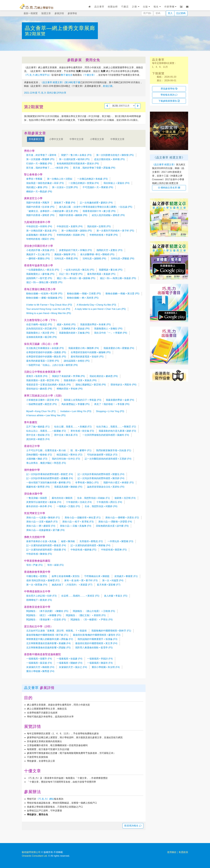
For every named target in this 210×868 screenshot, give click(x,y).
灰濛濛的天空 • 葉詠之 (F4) (73, 667)
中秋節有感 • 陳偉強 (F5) (39, 554)
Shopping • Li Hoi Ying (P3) (110, 411)
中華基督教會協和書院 (37, 561)
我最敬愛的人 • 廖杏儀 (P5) (40, 274)
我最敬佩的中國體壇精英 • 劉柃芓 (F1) (111, 631)
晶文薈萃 (99, 7)
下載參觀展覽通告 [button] (169, 101)
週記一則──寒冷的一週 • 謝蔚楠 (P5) (76, 278)
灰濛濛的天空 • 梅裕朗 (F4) (40, 667)
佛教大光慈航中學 (35, 537)
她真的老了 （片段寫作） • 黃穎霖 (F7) (72, 585)
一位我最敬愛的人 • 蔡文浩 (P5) (43, 270)
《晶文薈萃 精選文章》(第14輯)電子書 (60, 82)
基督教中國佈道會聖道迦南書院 (42, 654)
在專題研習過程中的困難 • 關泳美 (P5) (46, 357)
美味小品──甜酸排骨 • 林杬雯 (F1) (83, 518)
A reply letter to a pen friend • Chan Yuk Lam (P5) (100, 309)
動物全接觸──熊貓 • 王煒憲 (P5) (84, 294)
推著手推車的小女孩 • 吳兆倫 (41, 541)
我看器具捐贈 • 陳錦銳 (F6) (68, 487)
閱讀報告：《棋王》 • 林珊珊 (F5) (44, 615)
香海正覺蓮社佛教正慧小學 (40, 289)
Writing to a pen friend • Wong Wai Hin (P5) (49, 313)
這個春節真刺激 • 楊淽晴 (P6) (41, 337)
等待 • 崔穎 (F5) (55, 565)
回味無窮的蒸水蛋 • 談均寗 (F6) (112, 526)
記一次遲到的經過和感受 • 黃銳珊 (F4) (46, 550)
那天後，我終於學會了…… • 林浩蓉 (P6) (47, 168)
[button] (107, 106)
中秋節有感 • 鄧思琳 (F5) (114, 550)
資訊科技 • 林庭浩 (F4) (38, 439)
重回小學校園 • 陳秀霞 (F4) (40, 671)
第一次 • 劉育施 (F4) (37, 585)
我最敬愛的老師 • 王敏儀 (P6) (74, 333)
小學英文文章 (97, 139)
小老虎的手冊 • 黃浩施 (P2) (40, 250)
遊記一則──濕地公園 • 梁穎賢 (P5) (44, 282)
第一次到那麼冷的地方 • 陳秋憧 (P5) (115, 155)
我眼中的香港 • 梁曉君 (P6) (40, 215)
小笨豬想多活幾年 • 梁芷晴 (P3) (43, 400)
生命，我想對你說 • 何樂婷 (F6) (101, 506)
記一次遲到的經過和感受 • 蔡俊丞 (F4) (46, 545)
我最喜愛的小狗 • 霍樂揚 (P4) (119, 348)
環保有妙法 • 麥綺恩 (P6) (39, 389)
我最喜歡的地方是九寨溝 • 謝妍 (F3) (117, 431)
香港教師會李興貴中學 (37, 572)
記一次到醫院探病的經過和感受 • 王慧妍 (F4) (108, 459)
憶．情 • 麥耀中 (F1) (81, 450)
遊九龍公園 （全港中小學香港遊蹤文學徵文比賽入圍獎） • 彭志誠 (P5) (96, 207)
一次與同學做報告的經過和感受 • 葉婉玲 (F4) (106, 435)
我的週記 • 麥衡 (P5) (37, 187)
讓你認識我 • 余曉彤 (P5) (77, 361)
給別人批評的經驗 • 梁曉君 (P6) (108, 215)
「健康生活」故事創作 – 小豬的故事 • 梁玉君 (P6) (52, 211)
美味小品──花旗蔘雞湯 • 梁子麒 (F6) (45, 530)
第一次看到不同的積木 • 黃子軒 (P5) (115, 231)
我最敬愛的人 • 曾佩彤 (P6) (108, 329)
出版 (146, 7)
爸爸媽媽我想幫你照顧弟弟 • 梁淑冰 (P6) (78, 164)
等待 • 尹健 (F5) (34, 565)
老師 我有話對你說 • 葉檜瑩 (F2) (43, 580)
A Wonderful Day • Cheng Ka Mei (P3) (96, 305)
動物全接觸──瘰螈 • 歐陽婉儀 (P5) (44, 298)
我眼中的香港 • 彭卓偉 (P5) (40, 207)
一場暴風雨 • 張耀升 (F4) (39, 659)
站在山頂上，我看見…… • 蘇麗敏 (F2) (46, 431)
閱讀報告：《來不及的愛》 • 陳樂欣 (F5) (47, 611)
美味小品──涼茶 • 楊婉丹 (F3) (42, 522)
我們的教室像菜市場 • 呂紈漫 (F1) (114, 450)
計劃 (136, 7)
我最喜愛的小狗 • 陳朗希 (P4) (84, 348)
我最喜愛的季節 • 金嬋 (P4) (120, 400)
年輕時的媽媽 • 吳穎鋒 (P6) (71, 235)
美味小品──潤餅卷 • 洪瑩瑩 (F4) (115, 522)
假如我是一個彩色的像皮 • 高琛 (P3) (45, 183)
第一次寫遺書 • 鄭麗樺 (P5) (40, 159)
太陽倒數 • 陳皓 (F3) (37, 459)
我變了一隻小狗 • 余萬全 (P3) (76, 155)
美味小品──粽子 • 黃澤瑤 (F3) (78, 522)
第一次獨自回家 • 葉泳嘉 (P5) (41, 231)
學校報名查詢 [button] (169, 95)
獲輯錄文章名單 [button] (169, 188)
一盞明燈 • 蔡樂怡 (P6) (38, 259)
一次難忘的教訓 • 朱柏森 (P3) (92, 179)
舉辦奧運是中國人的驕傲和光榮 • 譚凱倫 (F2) (50, 639)
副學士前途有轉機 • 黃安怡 (66, 576)
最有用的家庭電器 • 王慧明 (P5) (43, 361)
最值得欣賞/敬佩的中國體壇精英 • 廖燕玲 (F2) (97, 635)
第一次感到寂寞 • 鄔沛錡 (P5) (74, 159)
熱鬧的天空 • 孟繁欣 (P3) (109, 250)
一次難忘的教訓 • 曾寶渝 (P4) (84, 183)
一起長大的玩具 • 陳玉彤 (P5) (79, 270)
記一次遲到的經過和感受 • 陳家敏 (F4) (90, 545)
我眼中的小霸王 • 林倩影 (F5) (119, 483)
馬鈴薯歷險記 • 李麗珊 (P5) (75, 404)
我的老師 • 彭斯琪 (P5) (99, 226)
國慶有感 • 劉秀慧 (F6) (38, 487)
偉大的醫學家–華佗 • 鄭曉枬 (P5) (97, 254)
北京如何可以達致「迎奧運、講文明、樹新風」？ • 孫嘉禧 (57, 631)
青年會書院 (31, 422)
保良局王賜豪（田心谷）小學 (41, 344)
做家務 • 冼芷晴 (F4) (125, 498)
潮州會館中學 (32, 470)
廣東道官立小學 (33, 198)
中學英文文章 (117, 139)
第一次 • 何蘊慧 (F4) (113, 580)
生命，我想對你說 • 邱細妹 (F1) (93, 498)
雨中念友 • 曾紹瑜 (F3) (38, 435)
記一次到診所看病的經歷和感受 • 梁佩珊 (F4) (50, 478)
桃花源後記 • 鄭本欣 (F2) (69, 455)
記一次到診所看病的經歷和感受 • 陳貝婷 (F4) (101, 478)
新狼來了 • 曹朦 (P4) (65, 203)
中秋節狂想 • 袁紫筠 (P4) (70, 226)
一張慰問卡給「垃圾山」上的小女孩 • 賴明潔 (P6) (52, 365)
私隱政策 (183, 852)
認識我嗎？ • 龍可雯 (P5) (39, 278)
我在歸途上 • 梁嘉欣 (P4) (116, 183)
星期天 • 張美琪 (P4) (37, 376)
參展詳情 (59, 13)
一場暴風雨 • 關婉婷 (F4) (69, 663)
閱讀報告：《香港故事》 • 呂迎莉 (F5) (46, 620)
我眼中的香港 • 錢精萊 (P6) (73, 215)
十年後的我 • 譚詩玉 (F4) (109, 502)
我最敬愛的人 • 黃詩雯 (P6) (40, 333)
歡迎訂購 (108, 86)
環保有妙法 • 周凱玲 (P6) (123, 385)
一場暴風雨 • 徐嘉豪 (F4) (69, 659)
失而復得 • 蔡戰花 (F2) (91, 541)
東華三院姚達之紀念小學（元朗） (44, 396)
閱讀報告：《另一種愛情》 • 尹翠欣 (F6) (92, 620)
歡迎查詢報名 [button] (133, 826)
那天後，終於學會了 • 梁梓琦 (41, 155)
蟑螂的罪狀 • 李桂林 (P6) (70, 389)
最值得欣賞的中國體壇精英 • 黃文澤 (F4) (96, 643)
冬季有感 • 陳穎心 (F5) (87, 483)
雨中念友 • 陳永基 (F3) (66, 435)
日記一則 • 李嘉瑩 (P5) (71, 274)
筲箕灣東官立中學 (35, 513)
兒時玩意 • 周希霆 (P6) (66, 259)
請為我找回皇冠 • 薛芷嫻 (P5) (41, 329)
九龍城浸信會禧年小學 (37, 222)
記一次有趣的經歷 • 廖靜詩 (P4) (96, 203)
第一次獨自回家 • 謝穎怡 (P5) (77, 231)
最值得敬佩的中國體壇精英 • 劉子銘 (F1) (47, 635)
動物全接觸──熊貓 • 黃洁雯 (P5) (123, 294)
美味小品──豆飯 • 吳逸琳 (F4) (76, 526)
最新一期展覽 (31, 13)
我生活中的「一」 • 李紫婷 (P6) (111, 333)
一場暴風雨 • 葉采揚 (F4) (39, 663)
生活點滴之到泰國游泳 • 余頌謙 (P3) (45, 348)
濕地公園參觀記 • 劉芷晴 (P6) (91, 385)
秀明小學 (29, 151)
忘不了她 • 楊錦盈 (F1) (38, 427)
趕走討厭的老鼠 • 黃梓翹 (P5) (109, 159)
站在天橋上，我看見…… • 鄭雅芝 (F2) (116, 427)
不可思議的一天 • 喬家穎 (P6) (98, 187)
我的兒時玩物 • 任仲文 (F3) (66, 459)
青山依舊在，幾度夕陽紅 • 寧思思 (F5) (46, 463)
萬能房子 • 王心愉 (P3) (38, 254)
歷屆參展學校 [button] (169, 89)
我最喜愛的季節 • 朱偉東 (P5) (95, 324)
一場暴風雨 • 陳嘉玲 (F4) (100, 663)
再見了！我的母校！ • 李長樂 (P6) (112, 404)
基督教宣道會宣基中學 (37, 607)
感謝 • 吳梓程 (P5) (66, 324)
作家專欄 (170, 7)
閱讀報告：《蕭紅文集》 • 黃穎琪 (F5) (86, 615)
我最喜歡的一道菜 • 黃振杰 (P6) (80, 380)
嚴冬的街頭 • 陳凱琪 (62, 498)
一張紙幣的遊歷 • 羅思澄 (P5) (41, 404)
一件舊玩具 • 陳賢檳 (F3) (120, 541)
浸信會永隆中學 (33, 494)
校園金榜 (113, 7)
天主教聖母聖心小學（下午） (41, 320)
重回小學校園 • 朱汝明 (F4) (106, 667)
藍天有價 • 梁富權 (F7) (109, 585)
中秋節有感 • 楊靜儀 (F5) (83, 550)
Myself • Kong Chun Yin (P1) (41, 411)
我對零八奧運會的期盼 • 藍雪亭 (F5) (94, 648)
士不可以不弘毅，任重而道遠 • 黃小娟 (46, 450)
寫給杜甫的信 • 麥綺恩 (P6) (104, 376)
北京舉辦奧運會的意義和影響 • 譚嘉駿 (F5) (48, 648)
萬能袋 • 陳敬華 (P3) (65, 254)
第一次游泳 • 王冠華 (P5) (65, 187)
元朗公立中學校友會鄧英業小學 (42, 372)
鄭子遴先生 (67, 75)
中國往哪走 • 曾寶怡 (37, 576)
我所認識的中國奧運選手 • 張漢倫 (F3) (97, 639)
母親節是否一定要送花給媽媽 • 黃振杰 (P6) (48, 385)
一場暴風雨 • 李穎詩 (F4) (100, 659)
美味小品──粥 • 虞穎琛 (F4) (41, 526)
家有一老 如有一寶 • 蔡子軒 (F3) (81, 580)
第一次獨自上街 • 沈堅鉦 (60, 179)
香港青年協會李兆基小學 (38, 265)
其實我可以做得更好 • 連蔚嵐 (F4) (44, 502)
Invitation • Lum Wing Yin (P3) (76, 411)
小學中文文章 (56, 139)
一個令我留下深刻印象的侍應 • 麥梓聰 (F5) (48, 483)
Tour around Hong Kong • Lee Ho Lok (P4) (48, 309)
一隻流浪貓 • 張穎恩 (37, 498)
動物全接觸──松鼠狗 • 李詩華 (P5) (44, 294)
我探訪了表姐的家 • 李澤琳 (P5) (68, 376)
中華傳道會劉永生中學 (37, 591)
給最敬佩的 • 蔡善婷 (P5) (39, 235)
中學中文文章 (77, 139)
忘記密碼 (181, 13)
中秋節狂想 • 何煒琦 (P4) (39, 226)
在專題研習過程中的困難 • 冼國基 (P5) (46, 352)
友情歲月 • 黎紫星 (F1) (126, 576)
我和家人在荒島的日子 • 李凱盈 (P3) (82, 400)
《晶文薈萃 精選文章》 (164, 165)
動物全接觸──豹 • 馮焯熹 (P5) (83, 298)
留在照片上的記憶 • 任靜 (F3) (41, 596)
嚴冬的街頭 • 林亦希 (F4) (39, 506)
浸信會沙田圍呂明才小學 (38, 246)
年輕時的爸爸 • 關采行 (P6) (40, 239)
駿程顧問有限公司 (31, 852)
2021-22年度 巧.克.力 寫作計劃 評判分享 (45, 93)
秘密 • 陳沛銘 (68, 541)
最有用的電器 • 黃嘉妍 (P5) (101, 274)
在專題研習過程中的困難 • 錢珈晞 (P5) (91, 352)
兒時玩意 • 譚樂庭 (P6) (123, 259)
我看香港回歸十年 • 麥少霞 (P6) (99, 211)
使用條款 (172, 852)
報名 (157, 7)
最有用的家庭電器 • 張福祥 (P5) (87, 357)
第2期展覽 (35, 34)
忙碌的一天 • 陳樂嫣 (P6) (39, 164)
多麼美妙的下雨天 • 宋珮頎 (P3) (75, 250)
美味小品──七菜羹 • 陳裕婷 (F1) (43, 518)
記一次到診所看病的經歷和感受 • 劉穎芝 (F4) (50, 474)
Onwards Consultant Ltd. (35, 856)
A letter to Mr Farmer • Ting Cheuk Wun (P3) (49, 305)
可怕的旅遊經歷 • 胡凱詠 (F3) (102, 455)
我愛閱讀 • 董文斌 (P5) (111, 270)
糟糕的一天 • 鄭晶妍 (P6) (39, 192)
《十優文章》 (89, 75)
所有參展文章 (36, 139)
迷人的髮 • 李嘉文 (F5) (116, 596)
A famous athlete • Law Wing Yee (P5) (46, 415)
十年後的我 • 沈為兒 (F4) (79, 502)
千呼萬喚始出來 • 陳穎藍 (97, 576)
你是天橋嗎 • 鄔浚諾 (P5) (39, 324)
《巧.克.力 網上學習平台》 (38, 75)
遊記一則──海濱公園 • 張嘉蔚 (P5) (118, 278)
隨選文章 (46, 13)
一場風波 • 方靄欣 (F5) (68, 506)
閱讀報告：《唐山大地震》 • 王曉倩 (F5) (94, 611)
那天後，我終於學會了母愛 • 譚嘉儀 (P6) (94, 168)
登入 (170, 13)
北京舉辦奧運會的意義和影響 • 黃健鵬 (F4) (48, 643)
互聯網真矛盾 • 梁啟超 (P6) (75, 329)
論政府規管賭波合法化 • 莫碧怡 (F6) (106, 487)
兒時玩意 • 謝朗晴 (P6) (94, 259)
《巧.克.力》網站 (45, 799)
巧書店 (125, 7)
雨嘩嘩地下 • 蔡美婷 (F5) (39, 600)
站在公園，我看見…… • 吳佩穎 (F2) (73, 427)
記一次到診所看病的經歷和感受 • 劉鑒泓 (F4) (101, 474)
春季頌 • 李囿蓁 (34, 179)
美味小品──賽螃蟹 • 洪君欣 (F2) (122, 518)
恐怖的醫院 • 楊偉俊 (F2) (39, 455)
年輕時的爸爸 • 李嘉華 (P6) (104, 235)
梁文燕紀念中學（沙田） (38, 626)
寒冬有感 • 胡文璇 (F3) (82, 431)
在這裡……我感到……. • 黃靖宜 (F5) (80, 596)
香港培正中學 (32, 446)
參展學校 (72, 13)
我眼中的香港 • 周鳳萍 (38, 203)
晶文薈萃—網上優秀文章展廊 (60, 28)
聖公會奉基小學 (33, 175)
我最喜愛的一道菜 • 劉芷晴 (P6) (43, 380)
